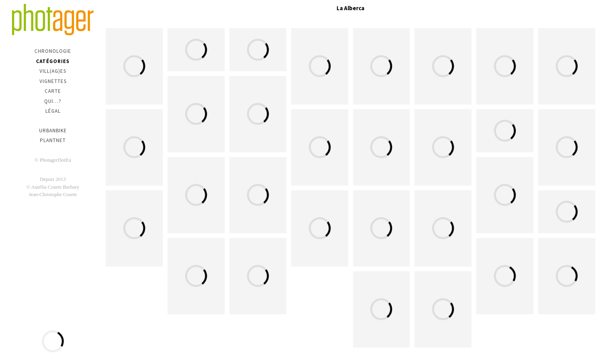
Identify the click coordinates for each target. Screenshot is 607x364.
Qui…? (53, 101)
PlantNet (53, 140)
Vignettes (53, 81)
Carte (53, 91)
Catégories (53, 61)
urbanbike (53, 131)
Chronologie (53, 51)
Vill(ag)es (53, 71)
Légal (53, 111)
